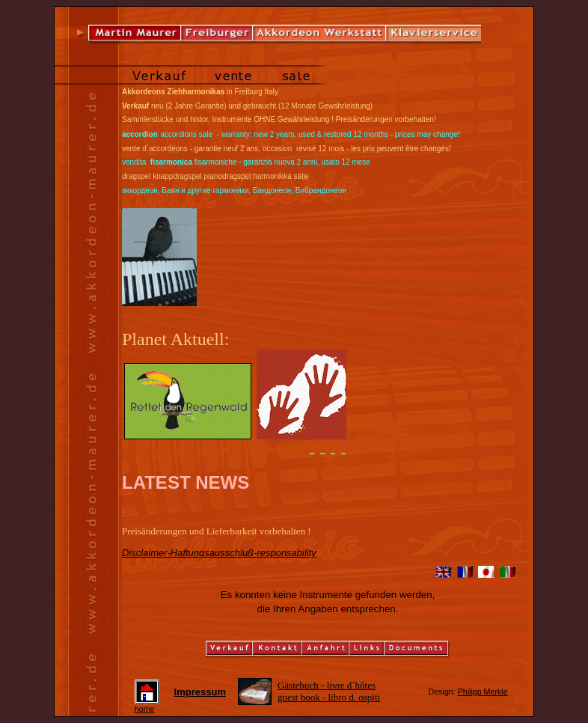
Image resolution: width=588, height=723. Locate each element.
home (147, 705)
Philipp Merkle (483, 692)
